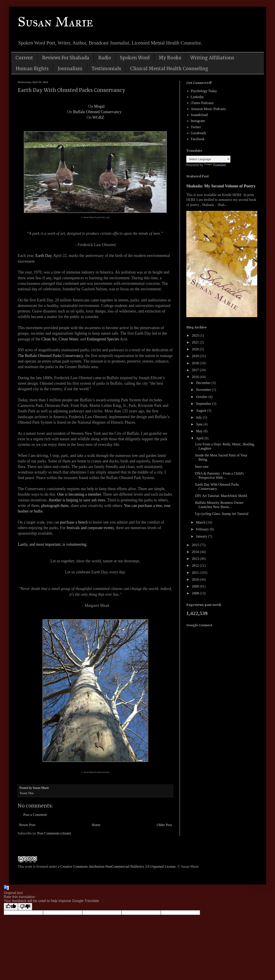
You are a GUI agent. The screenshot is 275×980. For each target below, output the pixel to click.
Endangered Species (103, 339)
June (200, 424)
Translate (215, 165)
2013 (196, 559)
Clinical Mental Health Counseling (169, 69)
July (199, 417)
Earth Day (43, 256)
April (200, 438)
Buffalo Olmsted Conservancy (97, 112)
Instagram (198, 121)
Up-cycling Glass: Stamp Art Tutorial (222, 514)
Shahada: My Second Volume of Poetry (221, 186)
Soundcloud (199, 115)
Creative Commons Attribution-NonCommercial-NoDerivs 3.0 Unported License (118, 866)
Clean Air (49, 339)
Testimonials (106, 69)
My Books (170, 58)
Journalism (70, 69)
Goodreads (198, 133)
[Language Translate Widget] (208, 159)
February (203, 529)
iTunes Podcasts (202, 103)
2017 (196, 370)
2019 (196, 356)
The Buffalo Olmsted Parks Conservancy (50, 356)
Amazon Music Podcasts (208, 109)
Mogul (99, 106)
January (202, 536)
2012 (196, 566)
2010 (196, 579)
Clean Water (68, 339)
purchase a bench (74, 522)
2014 (196, 552)
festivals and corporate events (90, 528)
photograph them (55, 506)
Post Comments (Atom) (54, 833)
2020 (196, 349)
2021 (196, 342)
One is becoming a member (79, 494)
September (204, 404)
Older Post (164, 825)
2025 (196, 335)
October (202, 397)
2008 (196, 593)
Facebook (198, 139)
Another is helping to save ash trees (77, 500)
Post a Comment (35, 815)
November (204, 390)
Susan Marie (55, 22)
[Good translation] (11, 907)
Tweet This (27, 793)
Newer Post (27, 825)
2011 (196, 573)
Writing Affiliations (212, 58)
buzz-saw (202, 467)
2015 (196, 545)
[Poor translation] (25, 907)
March (201, 522)
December (204, 383)
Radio (105, 58)
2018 (196, 363)
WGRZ (98, 117)
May (200, 431)
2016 (196, 377)
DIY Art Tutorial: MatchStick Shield (221, 496)
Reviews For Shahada (66, 58)
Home (96, 825)
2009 (196, 586)
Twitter (196, 127)
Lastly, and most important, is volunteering (52, 544)
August (202, 410)
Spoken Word (135, 58)
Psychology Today (204, 91)
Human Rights (32, 69)
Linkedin (197, 97)
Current (24, 58)
